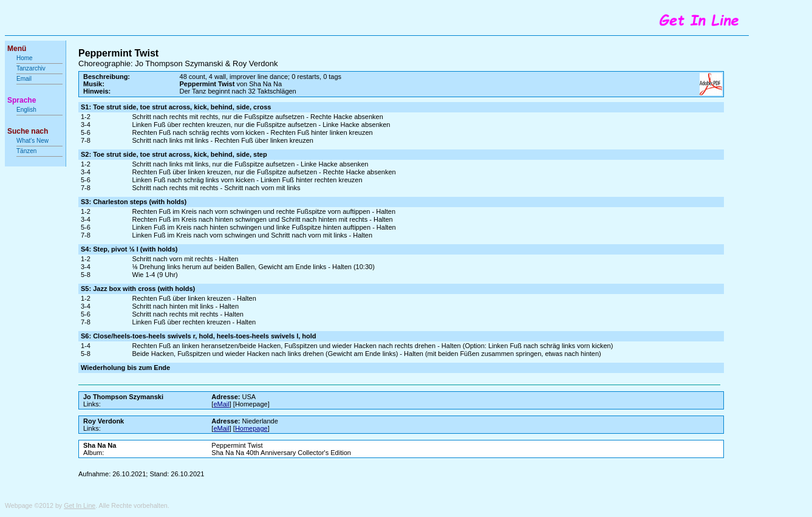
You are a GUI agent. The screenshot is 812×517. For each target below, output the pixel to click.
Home (25, 58)
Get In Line (80, 505)
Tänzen (26, 151)
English (26, 110)
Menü (17, 49)
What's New (33, 141)
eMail (221, 404)
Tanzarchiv (31, 68)
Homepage (251, 428)
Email (24, 79)
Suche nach (28, 131)
